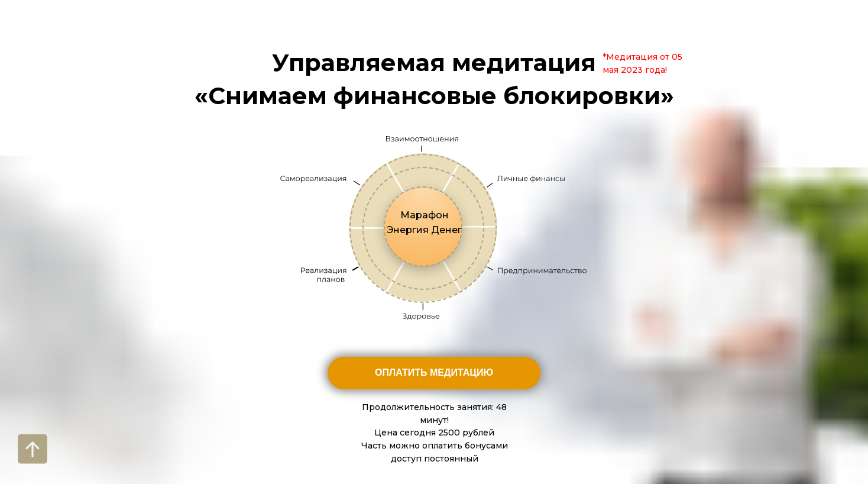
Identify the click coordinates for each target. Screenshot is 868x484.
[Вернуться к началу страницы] (33, 449)
